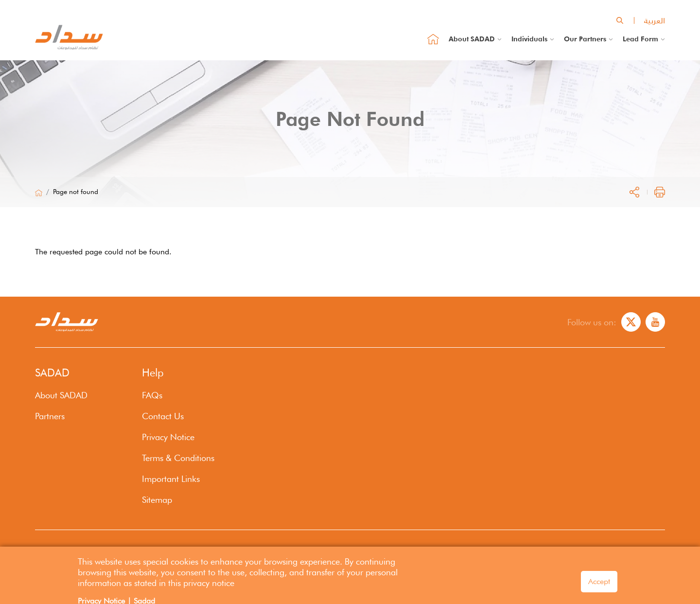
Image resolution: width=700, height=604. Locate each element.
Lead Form (640, 39)
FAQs (152, 395)
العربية (655, 20)
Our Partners (585, 39)
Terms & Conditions (178, 458)
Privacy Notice (168, 437)
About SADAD (472, 39)
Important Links (171, 479)
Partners (50, 416)
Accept (599, 585)
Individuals (529, 39)
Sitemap (157, 500)
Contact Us (163, 416)
